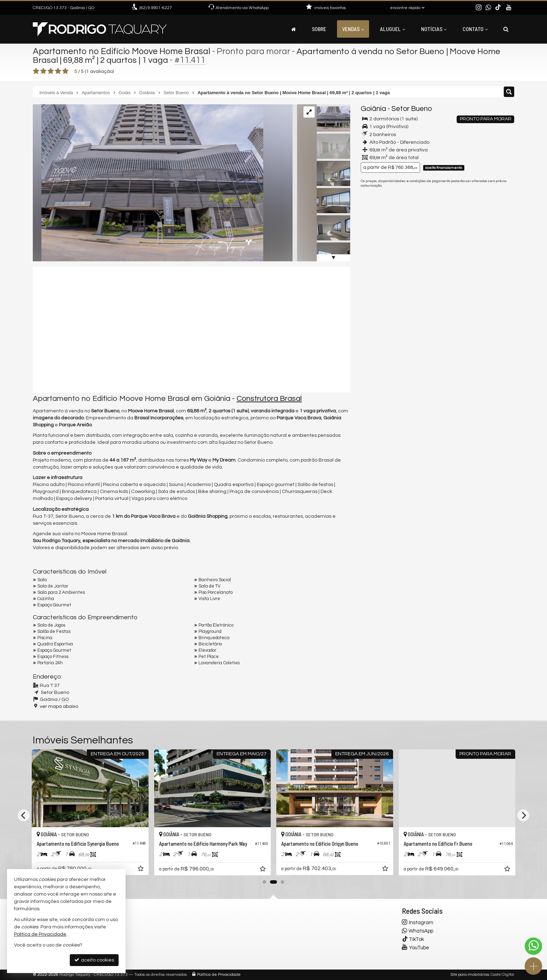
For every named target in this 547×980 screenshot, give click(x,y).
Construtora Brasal (269, 399)
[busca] (506, 29)
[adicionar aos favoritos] (141, 870)
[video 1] (192, 329)
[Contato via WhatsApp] (533, 946)
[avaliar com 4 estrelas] (58, 71)
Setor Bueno (412, 109)
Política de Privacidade (219, 975)
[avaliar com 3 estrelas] (51, 71)
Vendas (353, 29)
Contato (475, 29)
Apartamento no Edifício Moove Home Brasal (122, 51)
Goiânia (373, 109)
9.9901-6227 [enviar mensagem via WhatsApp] (156, 8)
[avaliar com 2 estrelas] (43, 71)
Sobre (319, 29)
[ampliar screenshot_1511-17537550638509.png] (159, 183)
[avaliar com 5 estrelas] (65, 71)
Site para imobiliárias (470, 975)
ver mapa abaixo (59, 706)
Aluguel (392, 29)
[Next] (523, 815)
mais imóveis (466, 240)
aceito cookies (94, 960)
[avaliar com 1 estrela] (36, 71)
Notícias (434, 29)
